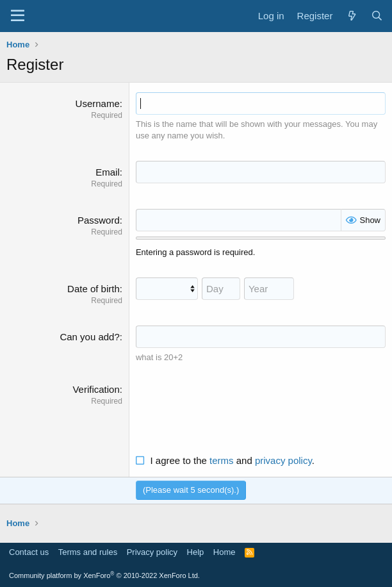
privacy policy (283, 460)
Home (225, 552)
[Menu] (18, 16)
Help (196, 552)
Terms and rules (88, 552)
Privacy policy (152, 552)
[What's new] (351, 16)
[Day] (221, 289)
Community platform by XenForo (104, 575)
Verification (96, 389)
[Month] (167, 289)
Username (98, 103)
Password (99, 220)
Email (108, 172)
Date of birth (94, 289)
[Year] (269, 289)
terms (222, 460)
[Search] (377, 16)
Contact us (29, 552)
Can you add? (89, 337)
